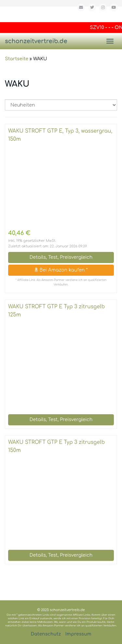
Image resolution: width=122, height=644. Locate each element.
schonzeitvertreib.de (36, 41)
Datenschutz (46, 634)
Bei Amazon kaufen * (61, 270)
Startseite (17, 59)
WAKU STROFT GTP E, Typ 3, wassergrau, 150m (60, 135)
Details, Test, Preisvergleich (61, 257)
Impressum (78, 634)
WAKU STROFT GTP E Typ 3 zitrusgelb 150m (56, 446)
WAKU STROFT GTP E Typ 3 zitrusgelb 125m (56, 311)
